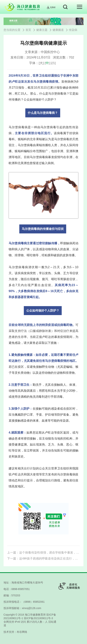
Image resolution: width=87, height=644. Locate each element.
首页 (28, 30)
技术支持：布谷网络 (15, 632)
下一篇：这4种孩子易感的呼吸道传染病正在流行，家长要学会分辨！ (43, 559)
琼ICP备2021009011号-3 (38, 618)
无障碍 (51, 7)
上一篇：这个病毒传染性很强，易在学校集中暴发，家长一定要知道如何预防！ (43, 553)
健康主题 (42, 30)
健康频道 (58, 30)
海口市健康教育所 (35, 615)
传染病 (73, 30)
